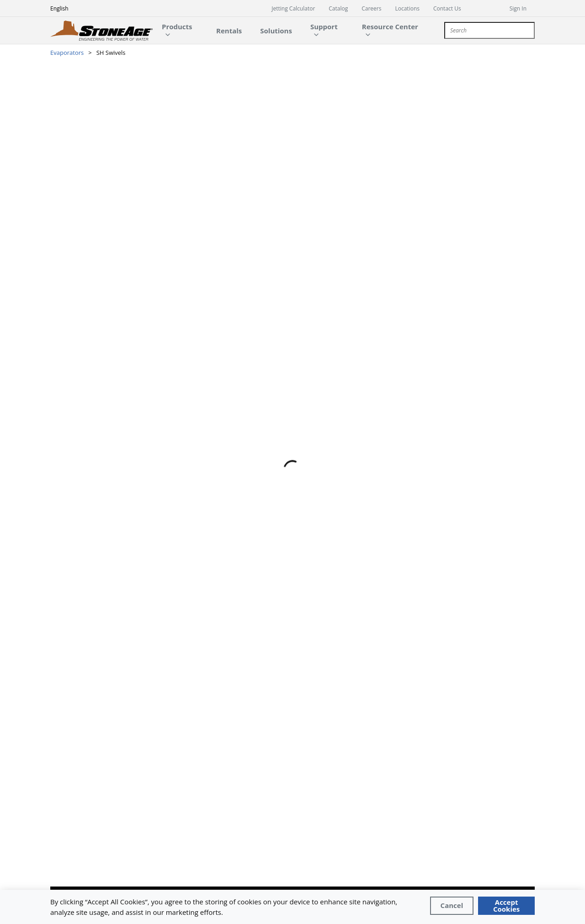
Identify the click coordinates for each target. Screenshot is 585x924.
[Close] (452, 906)
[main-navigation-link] (229, 30)
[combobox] (489, 30)
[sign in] (522, 8)
